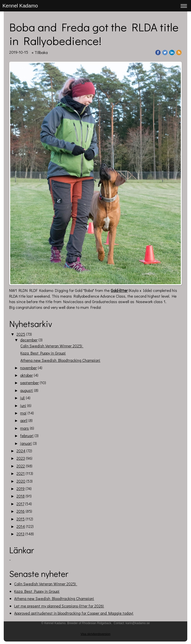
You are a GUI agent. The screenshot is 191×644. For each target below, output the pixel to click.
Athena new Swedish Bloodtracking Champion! (60, 360)
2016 (21, 511)
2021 (21, 473)
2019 (21, 488)
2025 (21, 334)
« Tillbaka (40, 52)
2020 (21, 481)
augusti (27, 390)
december (29, 340)
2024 (21, 451)
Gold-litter (119, 290)
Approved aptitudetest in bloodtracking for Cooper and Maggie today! (74, 613)
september (29, 383)
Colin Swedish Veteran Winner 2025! (52, 346)
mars (24, 428)
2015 (21, 519)
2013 (20, 534)
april (24, 420)
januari (26, 443)
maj (23, 413)
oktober (26, 375)
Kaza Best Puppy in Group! (43, 353)
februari (27, 436)
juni (23, 405)
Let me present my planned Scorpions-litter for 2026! (59, 606)
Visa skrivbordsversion (95, 634)
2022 (21, 466)
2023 (21, 458)
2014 (21, 526)
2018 (21, 496)
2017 (20, 504)
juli (23, 398)
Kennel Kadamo (20, 6)
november (28, 368)
